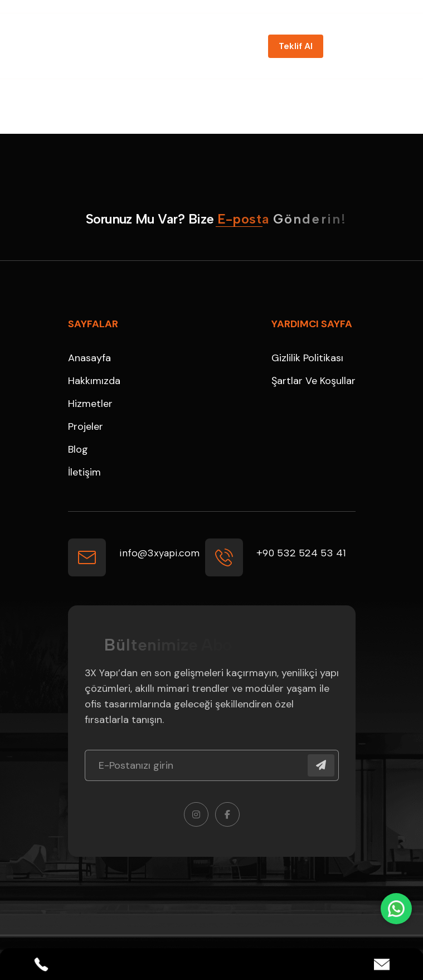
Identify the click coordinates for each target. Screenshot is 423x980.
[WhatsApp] (396, 909)
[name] (296, 46)
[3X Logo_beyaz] (99, 46)
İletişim (84, 472)
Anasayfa (89, 358)
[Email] (382, 964)
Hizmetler (90, 404)
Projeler (86, 426)
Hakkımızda (94, 381)
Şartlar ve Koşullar (313, 381)
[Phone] (41, 964)
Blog (78, 449)
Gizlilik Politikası (307, 358)
